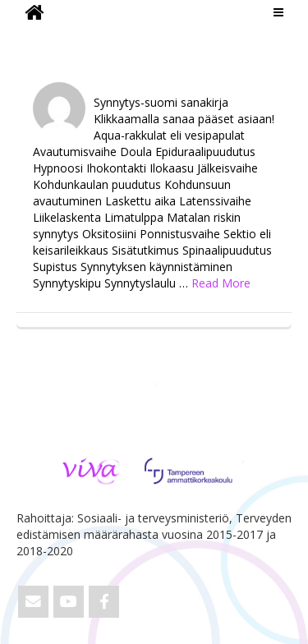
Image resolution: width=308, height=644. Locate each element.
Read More (221, 283)
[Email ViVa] (33, 602)
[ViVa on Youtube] (69, 602)
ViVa (44, 37)
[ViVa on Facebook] (104, 602)
